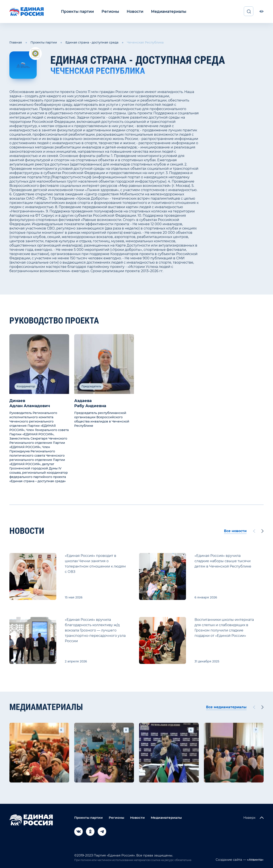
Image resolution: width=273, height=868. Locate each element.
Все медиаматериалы (226, 706)
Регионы (107, 11)
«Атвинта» (255, 859)
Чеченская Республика (145, 42)
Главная (16, 42)
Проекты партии (76, 11)
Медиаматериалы (162, 11)
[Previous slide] (254, 530)
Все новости (235, 530)
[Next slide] (263, 530)
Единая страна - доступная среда (92, 42)
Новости (130, 11)
